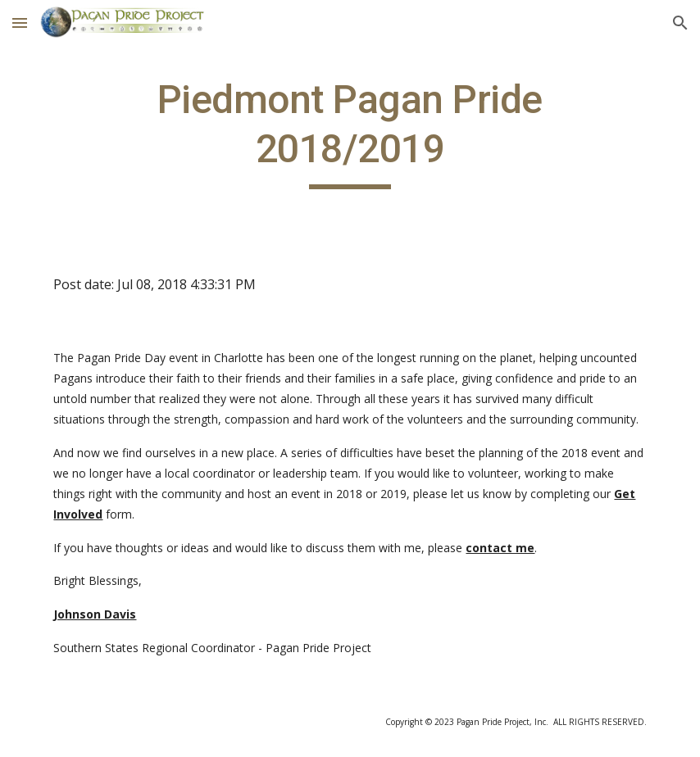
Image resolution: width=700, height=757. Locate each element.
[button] (20, 23)
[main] (350, 132)
